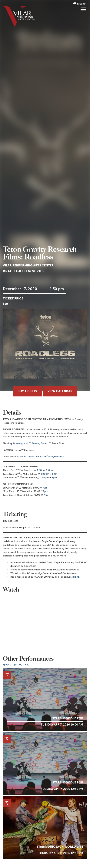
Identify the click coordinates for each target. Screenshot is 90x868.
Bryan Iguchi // (22, 443)
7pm (45, 488)
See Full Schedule (16, 665)
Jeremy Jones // (42, 443)
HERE (76, 577)
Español (82, 4)
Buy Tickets (27, 391)
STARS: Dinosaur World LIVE (60, 847)
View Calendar (60, 391)
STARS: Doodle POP (68, 718)
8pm (51, 470)
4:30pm (41, 470)
